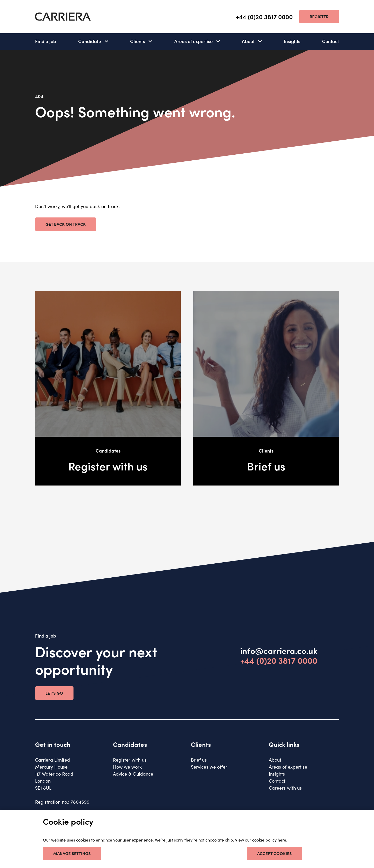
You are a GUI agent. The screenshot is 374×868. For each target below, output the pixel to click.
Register (319, 16)
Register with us (130, 760)
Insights (292, 41)
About (248, 41)
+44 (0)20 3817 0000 (264, 17)
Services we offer (209, 767)
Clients (138, 41)
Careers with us (285, 788)
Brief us (199, 760)
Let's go (54, 693)
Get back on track (66, 224)
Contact (330, 41)
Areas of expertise (193, 41)
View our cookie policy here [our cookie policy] (261, 840)
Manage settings (72, 853)
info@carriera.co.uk (279, 651)
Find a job (46, 41)
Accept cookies (274, 853)
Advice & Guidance (133, 774)
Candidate (90, 41)
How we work (127, 767)
